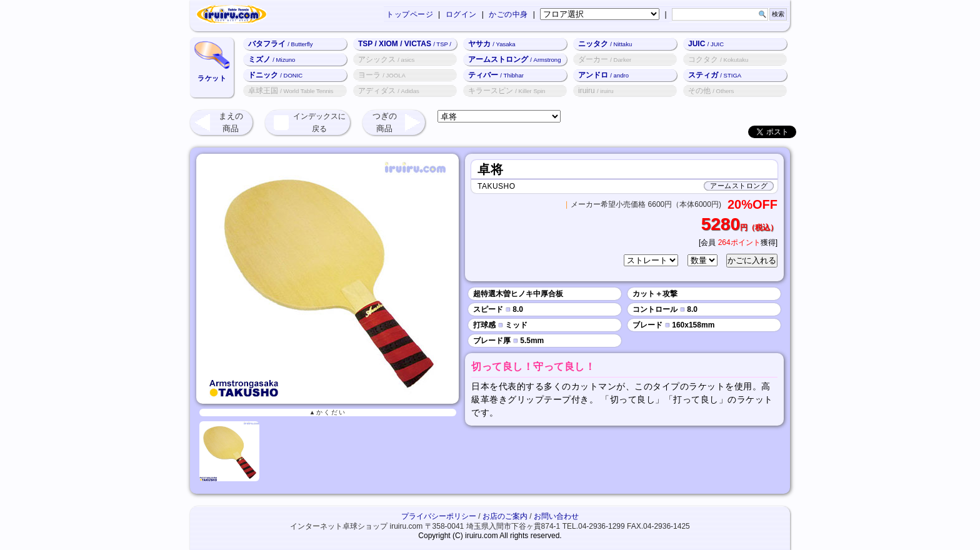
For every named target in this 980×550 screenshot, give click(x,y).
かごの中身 (508, 14)
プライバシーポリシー (439, 516)
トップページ (410, 14)
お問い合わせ (556, 516)
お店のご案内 (505, 516)
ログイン (461, 14)
